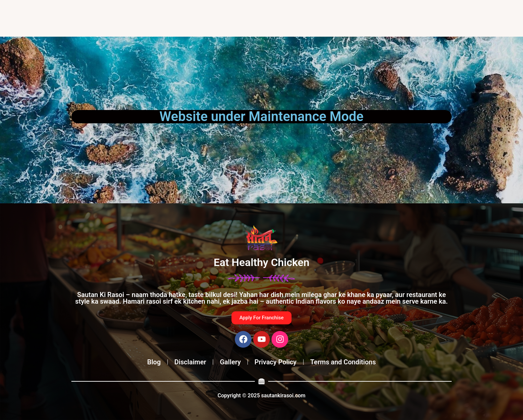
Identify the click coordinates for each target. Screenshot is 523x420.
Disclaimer (190, 362)
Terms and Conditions (343, 362)
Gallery (230, 362)
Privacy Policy (276, 362)
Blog (154, 362)
